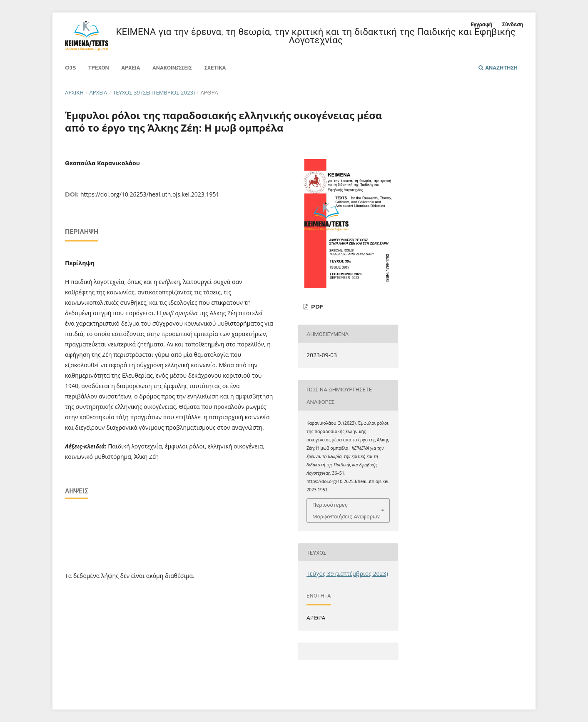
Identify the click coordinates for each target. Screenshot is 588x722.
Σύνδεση (513, 24)
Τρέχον (99, 67)
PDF (316, 306)
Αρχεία (131, 67)
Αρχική (74, 92)
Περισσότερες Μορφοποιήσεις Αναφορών (346, 510)
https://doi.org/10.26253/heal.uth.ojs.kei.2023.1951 (150, 194)
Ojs (70, 67)
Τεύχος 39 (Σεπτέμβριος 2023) (154, 92)
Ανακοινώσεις (172, 67)
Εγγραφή (481, 24)
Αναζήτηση (498, 67)
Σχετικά (215, 67)
